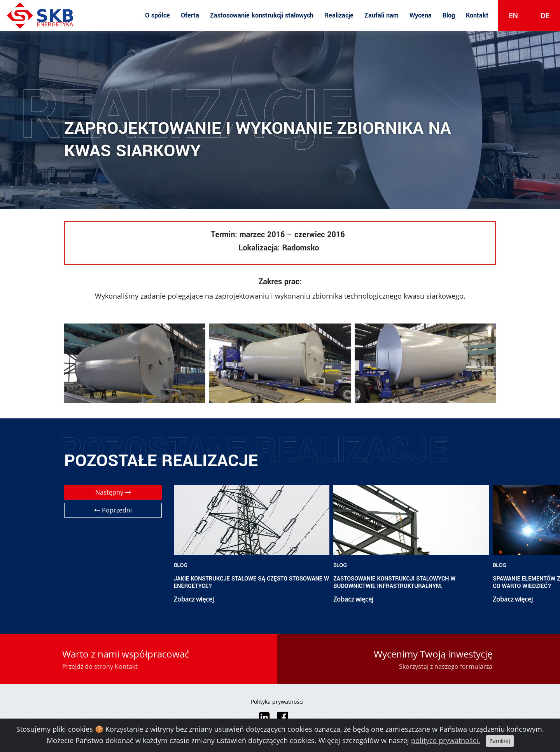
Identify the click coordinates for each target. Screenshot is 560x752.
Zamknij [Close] (500, 741)
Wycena (421, 15)
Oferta (190, 15)
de (545, 16)
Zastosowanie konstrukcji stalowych (262, 15)
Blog (449, 15)
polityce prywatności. (446, 740)
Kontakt (477, 15)
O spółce (157, 15)
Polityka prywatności (277, 702)
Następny (113, 492)
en (513, 16)
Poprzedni (113, 510)
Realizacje (339, 15)
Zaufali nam (381, 15)
